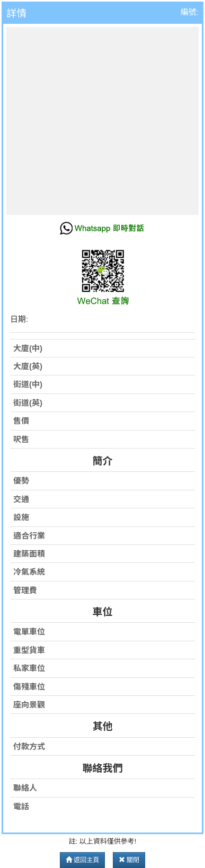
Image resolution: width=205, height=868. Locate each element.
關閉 (129, 860)
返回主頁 (82, 860)
